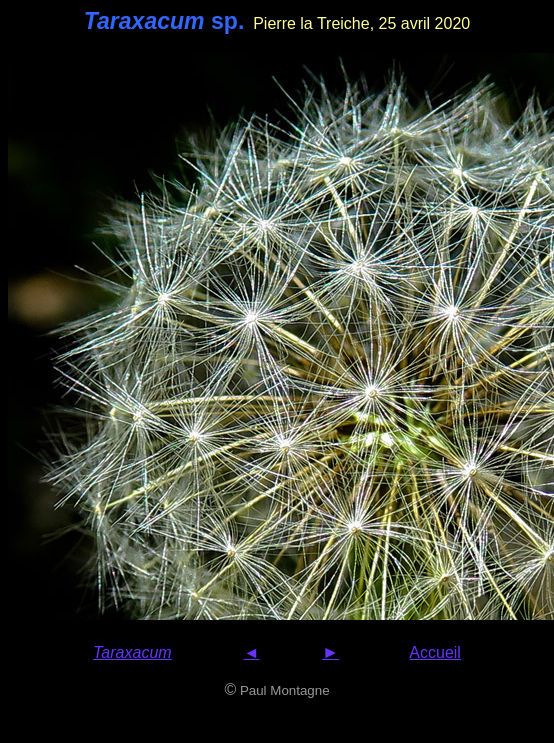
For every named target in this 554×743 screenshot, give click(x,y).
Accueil (435, 652)
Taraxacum (132, 652)
